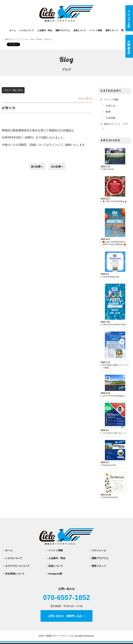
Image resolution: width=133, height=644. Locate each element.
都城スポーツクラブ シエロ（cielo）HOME (23, 39)
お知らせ (111, 106)
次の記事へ (57, 167)
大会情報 (111, 118)
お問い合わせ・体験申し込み (65, 616)
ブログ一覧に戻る (13, 90)
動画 (108, 112)
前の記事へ (37, 167)
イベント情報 (111, 100)
